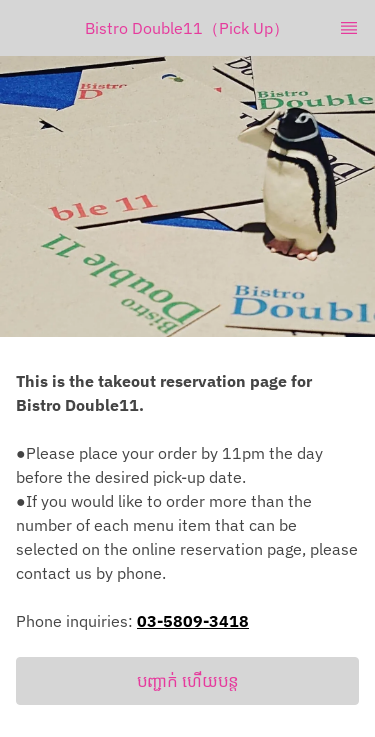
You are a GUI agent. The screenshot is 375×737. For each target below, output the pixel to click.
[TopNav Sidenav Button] (349, 28)
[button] (187, 681)
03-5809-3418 (193, 621)
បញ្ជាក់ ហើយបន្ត (188, 681)
